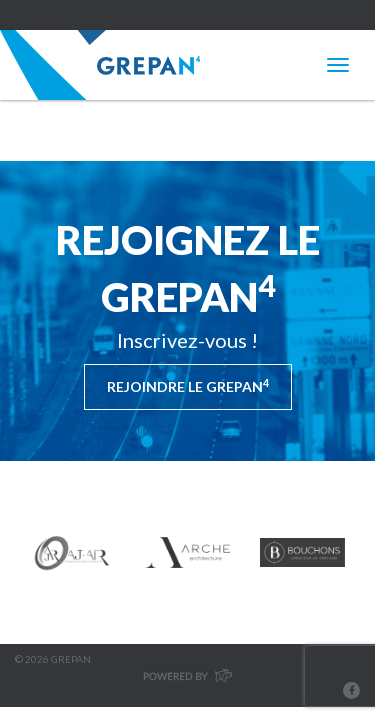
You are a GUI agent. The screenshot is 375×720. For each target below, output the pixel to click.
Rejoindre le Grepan (188, 386)
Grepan (100, 65)
